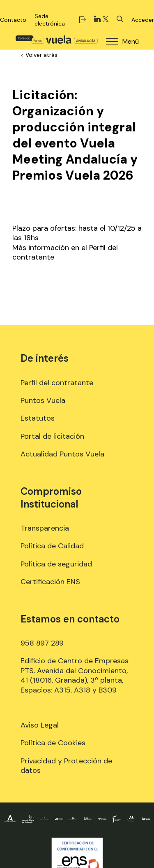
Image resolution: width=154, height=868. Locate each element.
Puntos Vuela (43, 400)
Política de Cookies (53, 743)
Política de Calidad (52, 546)
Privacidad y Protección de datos (66, 766)
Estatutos (38, 418)
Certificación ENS (50, 582)
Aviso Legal (40, 725)
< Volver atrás (39, 55)
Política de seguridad (56, 564)
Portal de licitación (52, 436)
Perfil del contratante (57, 383)
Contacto (13, 20)
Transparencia (45, 528)
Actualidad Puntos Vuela (62, 454)
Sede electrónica (60, 20)
